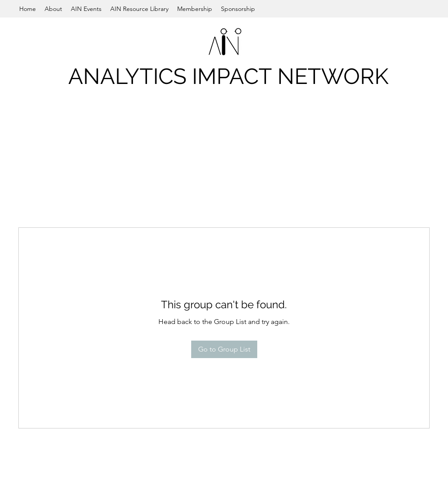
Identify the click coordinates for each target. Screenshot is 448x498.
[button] (53, 9)
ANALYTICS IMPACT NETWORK (228, 76)
